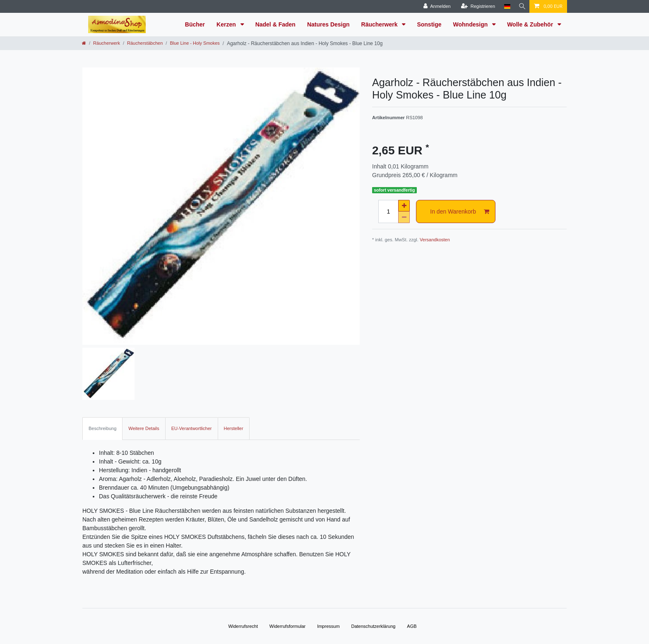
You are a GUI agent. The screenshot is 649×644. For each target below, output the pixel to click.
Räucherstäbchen (145, 43)
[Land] (505, 6)
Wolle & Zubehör (531, 24)
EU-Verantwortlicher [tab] (192, 428)
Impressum (328, 626)
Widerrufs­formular (287, 626)
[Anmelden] (435, 6)
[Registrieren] (476, 6)
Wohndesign (471, 24)
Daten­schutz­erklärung (373, 626)
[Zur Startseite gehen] (84, 43)
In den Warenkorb (460, 212)
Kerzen (227, 24)
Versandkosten (435, 240)
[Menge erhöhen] (404, 206)
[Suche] (521, 6)
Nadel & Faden (275, 24)
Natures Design (328, 24)
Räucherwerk (380, 24)
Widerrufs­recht (243, 626)
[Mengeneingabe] (388, 211)
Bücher (195, 24)
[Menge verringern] (404, 217)
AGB (412, 626)
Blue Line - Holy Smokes (195, 43)
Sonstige (429, 24)
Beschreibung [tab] (102, 428)
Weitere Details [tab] (144, 428)
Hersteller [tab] (234, 428)
